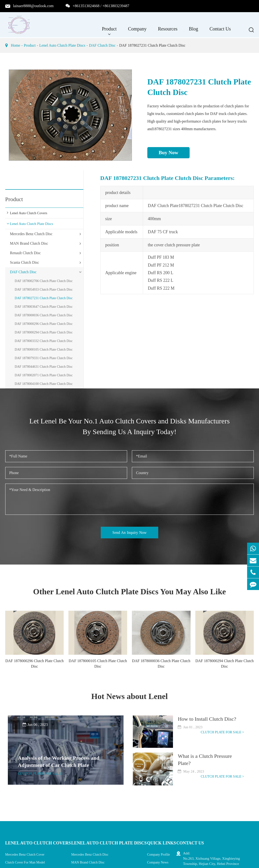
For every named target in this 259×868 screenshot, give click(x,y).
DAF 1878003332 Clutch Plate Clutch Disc (44, 341)
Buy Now (168, 153)
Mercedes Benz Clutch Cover (25, 855)
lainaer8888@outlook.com (33, 6)
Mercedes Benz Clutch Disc (31, 234)
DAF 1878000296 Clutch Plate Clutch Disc (44, 324)
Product (109, 31)
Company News (158, 862)
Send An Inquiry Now (129, 533)
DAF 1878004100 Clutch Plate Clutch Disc (44, 384)
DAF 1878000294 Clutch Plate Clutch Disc (44, 332)
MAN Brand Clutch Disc (29, 243)
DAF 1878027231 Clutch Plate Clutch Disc (152, 45)
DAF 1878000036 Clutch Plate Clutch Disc (44, 315)
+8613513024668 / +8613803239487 (101, 6)
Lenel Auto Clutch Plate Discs (62, 45)
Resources (168, 31)
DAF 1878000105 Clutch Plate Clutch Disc (44, 350)
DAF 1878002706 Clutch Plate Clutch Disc (44, 281)
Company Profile (158, 855)
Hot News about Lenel (129, 696)
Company (137, 31)
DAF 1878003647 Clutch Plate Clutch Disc (44, 307)
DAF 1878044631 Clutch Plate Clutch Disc (44, 367)
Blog (194, 31)
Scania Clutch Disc (25, 262)
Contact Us (220, 31)
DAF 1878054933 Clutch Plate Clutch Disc (44, 290)
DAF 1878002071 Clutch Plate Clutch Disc (44, 375)
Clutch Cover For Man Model (25, 862)
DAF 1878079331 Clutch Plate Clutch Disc (44, 358)
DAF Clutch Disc (102, 45)
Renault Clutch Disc (25, 253)
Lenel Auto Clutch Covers (29, 213)
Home (16, 45)
